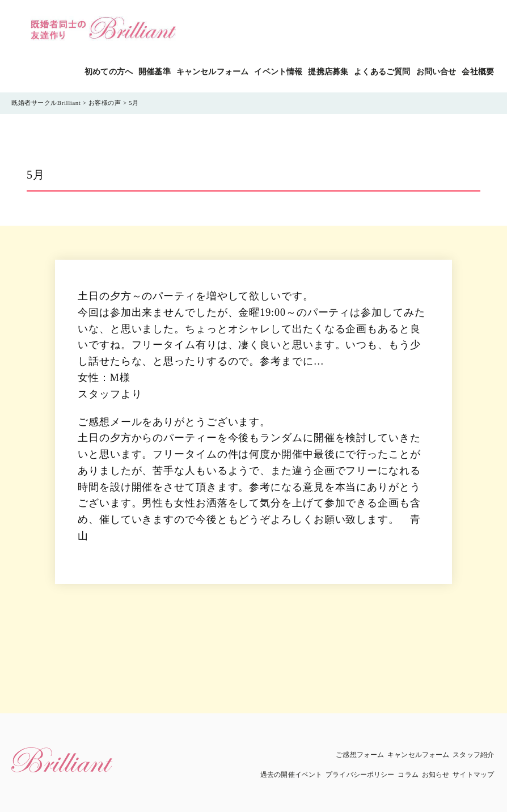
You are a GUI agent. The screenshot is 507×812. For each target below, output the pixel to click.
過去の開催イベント (291, 775)
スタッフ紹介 (473, 755)
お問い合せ (436, 72)
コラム (408, 775)
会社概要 (478, 72)
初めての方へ (109, 72)
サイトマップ (473, 775)
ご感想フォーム (360, 755)
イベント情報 (278, 72)
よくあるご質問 (382, 72)
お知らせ (436, 775)
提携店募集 (328, 72)
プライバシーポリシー (360, 775)
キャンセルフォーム (212, 72)
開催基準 (155, 72)
